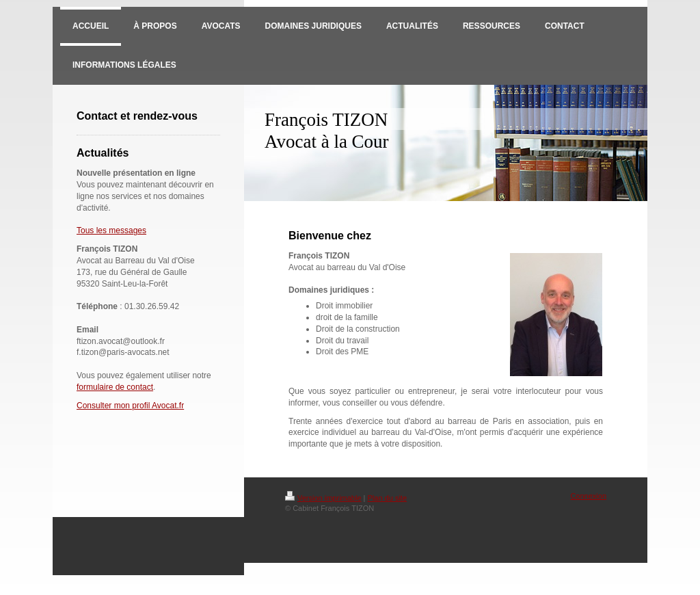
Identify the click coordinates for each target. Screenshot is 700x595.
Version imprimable (323, 498)
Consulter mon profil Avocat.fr (130, 406)
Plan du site (387, 498)
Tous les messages (111, 230)
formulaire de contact (115, 387)
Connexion (588, 496)
